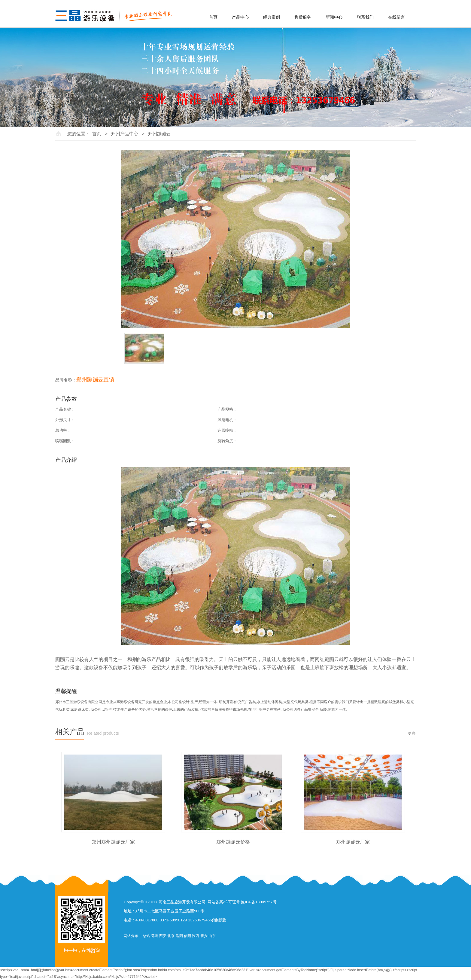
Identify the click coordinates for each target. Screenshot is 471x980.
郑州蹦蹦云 (159, 134)
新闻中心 (334, 17)
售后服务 (303, 17)
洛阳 (179, 936)
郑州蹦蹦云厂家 (353, 842)
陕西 (196, 936)
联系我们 (365, 17)
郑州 (155, 936)
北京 (171, 936)
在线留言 (397, 17)
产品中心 (240, 17)
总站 (146, 936)
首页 (213, 17)
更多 (412, 733)
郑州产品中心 (125, 134)
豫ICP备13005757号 (259, 902)
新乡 (204, 936)
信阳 (187, 936)
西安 (163, 936)
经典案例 (272, 17)
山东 (212, 936)
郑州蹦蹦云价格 (233, 842)
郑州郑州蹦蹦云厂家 (113, 842)
